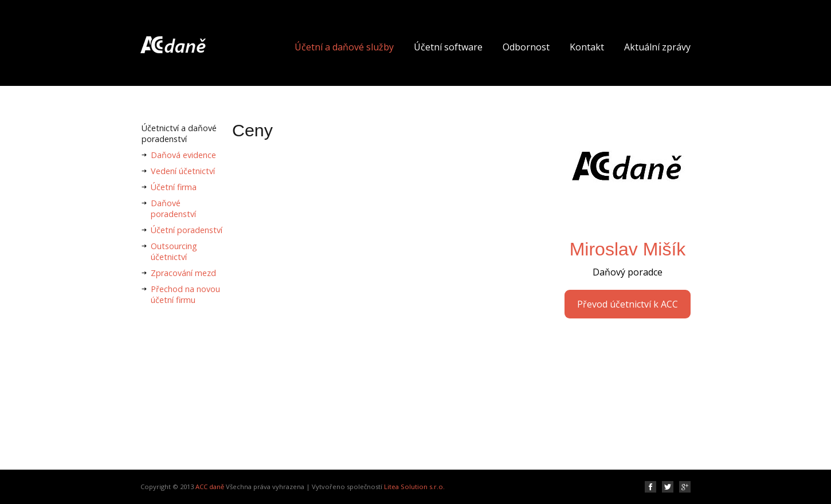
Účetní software (448, 47)
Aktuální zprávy (657, 47)
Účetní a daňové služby (344, 47)
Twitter (668, 487)
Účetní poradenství (187, 230)
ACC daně (210, 487)
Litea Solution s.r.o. (414, 487)
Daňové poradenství (173, 208)
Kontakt (587, 47)
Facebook (650, 487)
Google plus (685, 487)
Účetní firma (174, 187)
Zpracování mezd (183, 273)
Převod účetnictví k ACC (628, 304)
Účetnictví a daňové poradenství (179, 133)
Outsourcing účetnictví (174, 251)
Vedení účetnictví (183, 171)
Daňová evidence (183, 155)
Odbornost (526, 47)
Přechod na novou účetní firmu (185, 294)
